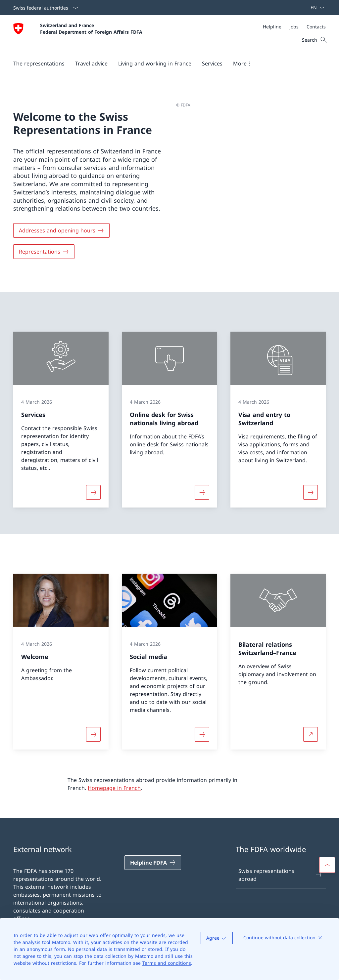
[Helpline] (272, 27)
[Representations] (44, 252)
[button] (39, 63)
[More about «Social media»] (202, 734)
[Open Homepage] (78, 35)
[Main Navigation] (164, 63)
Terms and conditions (167, 963)
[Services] (212, 63)
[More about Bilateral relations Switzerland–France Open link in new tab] (311, 734)
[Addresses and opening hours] (61, 230)
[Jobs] (294, 27)
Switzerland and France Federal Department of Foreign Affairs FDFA (91, 28)
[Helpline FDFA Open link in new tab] (153, 863)
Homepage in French (114, 788)
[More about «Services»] (93, 492)
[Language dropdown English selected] (315, 8)
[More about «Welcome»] (93, 734)
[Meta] (294, 27)
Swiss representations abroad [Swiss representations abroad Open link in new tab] (280, 875)
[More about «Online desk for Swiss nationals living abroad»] (202, 492)
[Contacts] (316, 27)
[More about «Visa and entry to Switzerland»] (311, 492)
